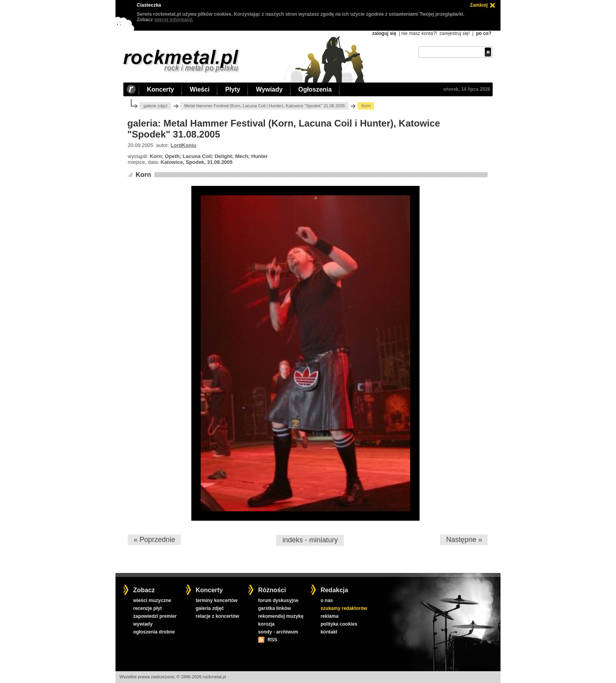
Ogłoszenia (315, 89)
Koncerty (160, 89)
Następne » (464, 540)
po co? (484, 33)
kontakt (329, 632)
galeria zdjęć (210, 608)
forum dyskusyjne (278, 600)
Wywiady (269, 89)
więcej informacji (173, 20)
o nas (327, 600)
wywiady (143, 624)
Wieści (200, 89)
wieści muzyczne (152, 600)
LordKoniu (183, 145)
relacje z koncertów (217, 616)
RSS (272, 640)
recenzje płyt (148, 608)
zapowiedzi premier (155, 616)
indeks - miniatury (310, 540)
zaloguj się (384, 33)
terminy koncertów (217, 600)
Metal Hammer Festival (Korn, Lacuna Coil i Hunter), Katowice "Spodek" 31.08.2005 (265, 106)
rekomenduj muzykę (281, 616)
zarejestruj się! (454, 33)
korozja (266, 624)
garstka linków (274, 608)
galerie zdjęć (156, 106)
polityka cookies (339, 624)
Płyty (233, 89)
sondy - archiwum (278, 632)
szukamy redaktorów (344, 608)
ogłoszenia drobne (154, 632)
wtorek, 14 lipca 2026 (467, 89)
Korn (143, 175)
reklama (329, 616)
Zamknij (479, 5)
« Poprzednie (154, 540)
